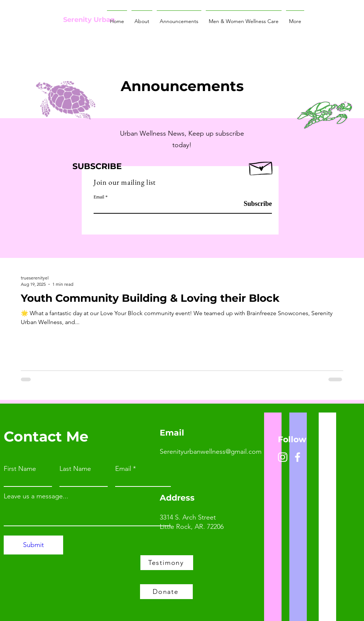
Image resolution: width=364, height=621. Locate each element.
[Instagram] (283, 457)
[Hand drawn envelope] (261, 166)
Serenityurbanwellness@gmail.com (211, 452)
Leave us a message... (36, 496)
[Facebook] (298, 457)
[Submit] (33, 545)
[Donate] (166, 592)
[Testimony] (167, 563)
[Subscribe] (253, 204)
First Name (20, 469)
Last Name (75, 469)
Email (99, 197)
